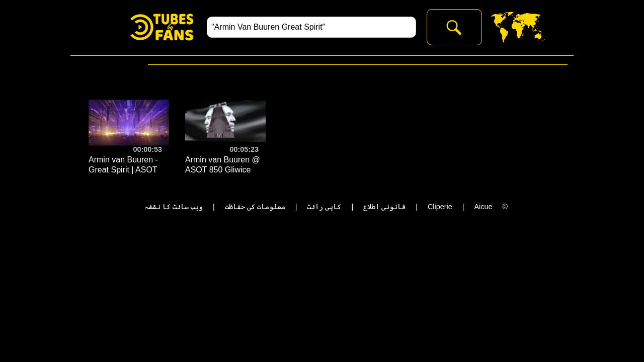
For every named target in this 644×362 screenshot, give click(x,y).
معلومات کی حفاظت (255, 207)
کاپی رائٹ (324, 207)
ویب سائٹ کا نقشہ (174, 207)
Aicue (483, 207)
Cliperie (440, 207)
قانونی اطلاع (384, 207)
